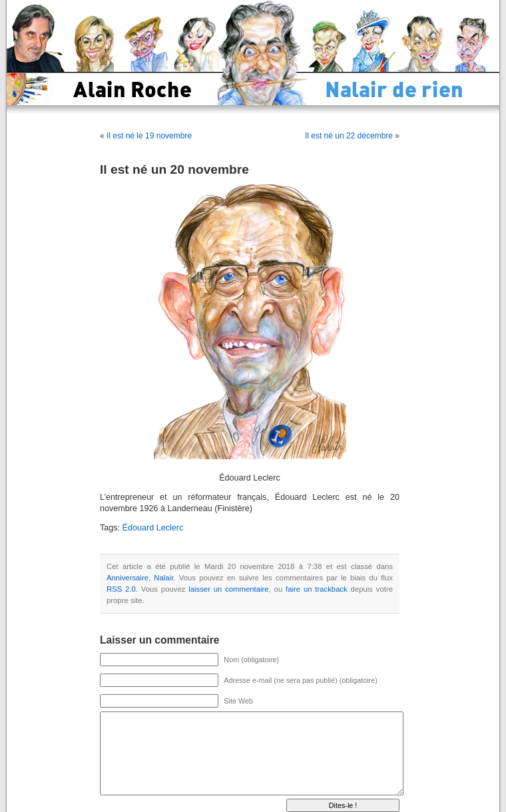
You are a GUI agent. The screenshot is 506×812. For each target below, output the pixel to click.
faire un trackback (317, 589)
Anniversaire (127, 578)
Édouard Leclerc (153, 528)
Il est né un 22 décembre (349, 136)
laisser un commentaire (228, 589)
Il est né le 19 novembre (149, 136)
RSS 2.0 (121, 589)
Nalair (163, 578)
